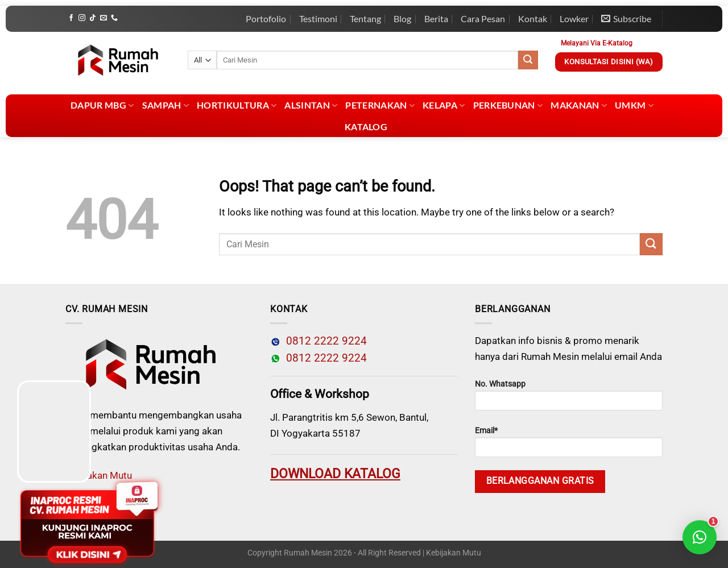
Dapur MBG (102, 105)
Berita (436, 18)
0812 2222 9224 (324, 341)
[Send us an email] (104, 18)
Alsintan (311, 105)
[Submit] (528, 60)
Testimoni (318, 18)
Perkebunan (508, 105)
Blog (402, 18)
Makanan (579, 105)
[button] (700, 537)
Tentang (365, 18)
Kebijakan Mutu (454, 553)
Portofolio (266, 18)
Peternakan (380, 105)
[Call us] (114, 18)
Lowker (574, 18)
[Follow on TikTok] (93, 18)
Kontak (533, 18)
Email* (569, 441)
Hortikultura (237, 105)
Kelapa (444, 105)
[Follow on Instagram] (82, 18)
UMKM (634, 105)
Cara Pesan (483, 18)
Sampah (166, 105)
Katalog (366, 127)
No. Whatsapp (569, 395)
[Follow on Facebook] (71, 18)
